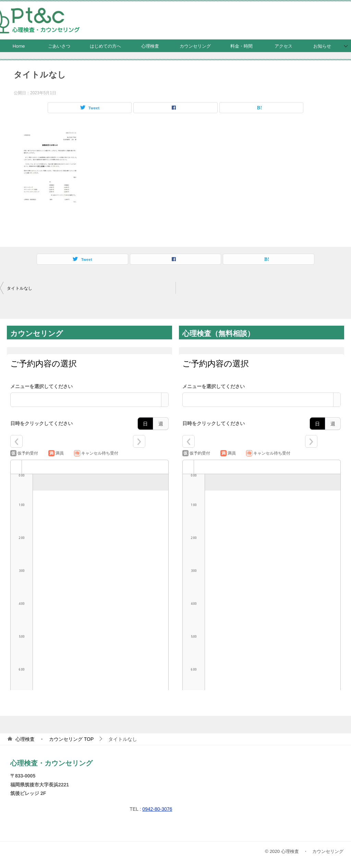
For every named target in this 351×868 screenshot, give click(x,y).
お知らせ (322, 46)
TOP (55, 739)
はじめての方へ (105, 46)
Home (19, 46)
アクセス (283, 46)
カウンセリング (195, 46)
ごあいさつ (59, 46)
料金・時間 (241, 46)
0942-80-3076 (157, 809)
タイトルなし (20, 288)
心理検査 (150, 46)
